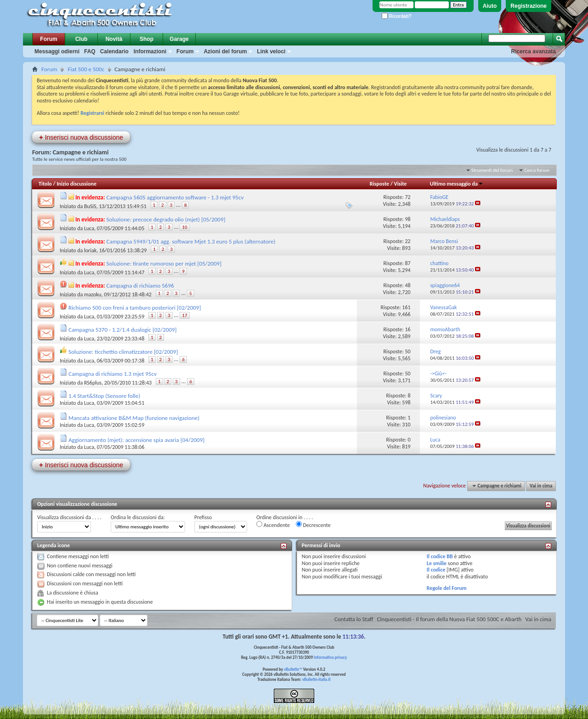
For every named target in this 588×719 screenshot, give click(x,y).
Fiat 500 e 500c (86, 69)
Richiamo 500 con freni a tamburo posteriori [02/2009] (135, 308)
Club (82, 39)
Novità (114, 39)
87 (407, 263)
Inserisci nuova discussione (81, 137)
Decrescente (313, 525)
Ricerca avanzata (534, 51)
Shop (147, 39)
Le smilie (437, 563)
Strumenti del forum (492, 170)
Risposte (379, 184)
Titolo (45, 184)
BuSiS (90, 206)
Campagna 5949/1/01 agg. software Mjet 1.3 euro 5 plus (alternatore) (191, 241)
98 (407, 219)
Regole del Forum (447, 588)
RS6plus (93, 383)
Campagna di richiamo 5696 (140, 286)
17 (184, 315)
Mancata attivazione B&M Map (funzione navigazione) (134, 418)
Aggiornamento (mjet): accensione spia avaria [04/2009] (136, 440)
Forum (48, 39)
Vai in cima (541, 486)
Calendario (114, 51)
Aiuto (490, 6)
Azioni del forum (225, 51)
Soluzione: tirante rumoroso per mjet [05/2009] (164, 263)
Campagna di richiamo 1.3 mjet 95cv (113, 374)
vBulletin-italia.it (317, 679)
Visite (401, 184)
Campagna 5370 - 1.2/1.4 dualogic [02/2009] (123, 330)
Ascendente (273, 525)
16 (407, 329)
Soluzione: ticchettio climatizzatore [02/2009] (123, 352)
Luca (89, 228)
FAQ (90, 51)
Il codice (436, 570)
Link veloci (271, 51)
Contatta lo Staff (354, 619)
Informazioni (150, 51)
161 (406, 307)
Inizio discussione (76, 184)
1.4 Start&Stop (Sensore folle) (104, 396)
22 (407, 241)
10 (184, 227)
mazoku (93, 294)
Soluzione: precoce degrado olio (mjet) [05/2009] (166, 219)
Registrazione (529, 6)
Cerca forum (537, 170)
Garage (179, 39)
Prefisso (203, 517)
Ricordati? (397, 16)
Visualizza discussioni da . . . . (69, 517)
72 (407, 197)
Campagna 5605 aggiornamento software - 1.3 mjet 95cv (175, 197)
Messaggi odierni (57, 51)
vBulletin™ (293, 669)
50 (407, 351)
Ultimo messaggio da (457, 184)
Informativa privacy (330, 657)
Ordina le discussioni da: (138, 517)
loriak (90, 250)
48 (407, 285)
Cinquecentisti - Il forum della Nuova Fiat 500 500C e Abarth (449, 619)
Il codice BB (440, 556)
